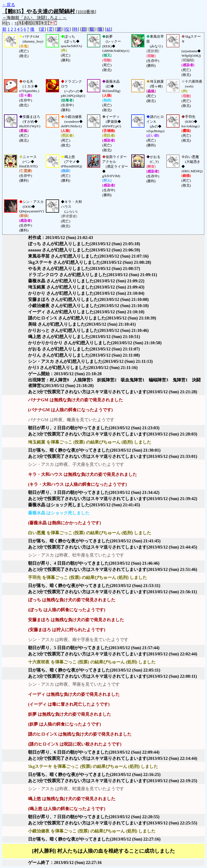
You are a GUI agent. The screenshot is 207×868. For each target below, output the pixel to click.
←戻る (9, 5)
